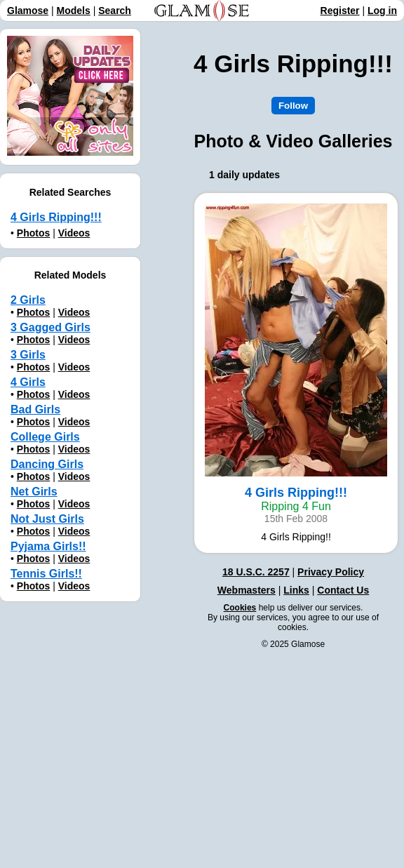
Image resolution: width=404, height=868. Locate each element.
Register (340, 11)
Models (74, 11)
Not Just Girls (47, 519)
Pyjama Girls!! (48, 546)
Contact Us (343, 590)
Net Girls (34, 492)
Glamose (28, 11)
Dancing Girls (47, 464)
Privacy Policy (331, 572)
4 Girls (28, 382)
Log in (382, 11)
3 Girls (28, 355)
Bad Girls (35, 409)
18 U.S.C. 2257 (256, 572)
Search (115, 11)
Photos (33, 233)
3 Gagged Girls (50, 327)
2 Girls (28, 300)
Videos (74, 233)
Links (296, 590)
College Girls (45, 437)
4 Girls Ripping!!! (56, 217)
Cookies (240, 608)
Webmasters (247, 590)
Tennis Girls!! (46, 574)
